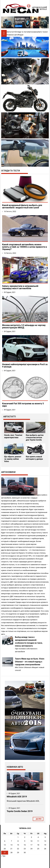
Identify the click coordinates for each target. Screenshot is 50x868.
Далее (38, 819)
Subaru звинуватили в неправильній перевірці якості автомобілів (20, 287)
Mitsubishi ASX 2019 (17, 797)
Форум (21, 35)
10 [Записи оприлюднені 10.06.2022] (31, 841)
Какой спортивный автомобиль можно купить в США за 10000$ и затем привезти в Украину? (24, 247)
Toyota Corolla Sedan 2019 (20, 811)
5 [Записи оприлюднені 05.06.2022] (45, 837)
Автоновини (33, 32)
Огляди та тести (22, 32)
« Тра (3, 856)
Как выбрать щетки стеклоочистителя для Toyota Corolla (35, 437)
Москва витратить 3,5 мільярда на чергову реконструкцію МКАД (24, 326)
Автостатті (11, 32)
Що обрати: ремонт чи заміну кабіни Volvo (13, 459)
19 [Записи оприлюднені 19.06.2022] (45, 845)
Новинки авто (12, 35)
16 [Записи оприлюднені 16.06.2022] (25, 845)
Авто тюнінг (43, 32)
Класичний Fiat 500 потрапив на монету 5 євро (23, 405)
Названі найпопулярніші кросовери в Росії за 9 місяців (25, 366)
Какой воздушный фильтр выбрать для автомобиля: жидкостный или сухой (22, 206)
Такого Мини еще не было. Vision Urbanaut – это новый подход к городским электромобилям (30, 662)
